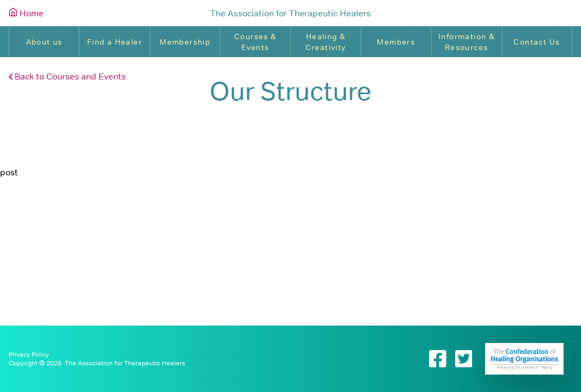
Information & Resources (466, 42)
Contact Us (537, 42)
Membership (185, 42)
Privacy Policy (29, 354)
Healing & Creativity (326, 42)
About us (44, 42)
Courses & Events (255, 42)
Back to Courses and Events (67, 76)
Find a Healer (115, 42)
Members (396, 42)
